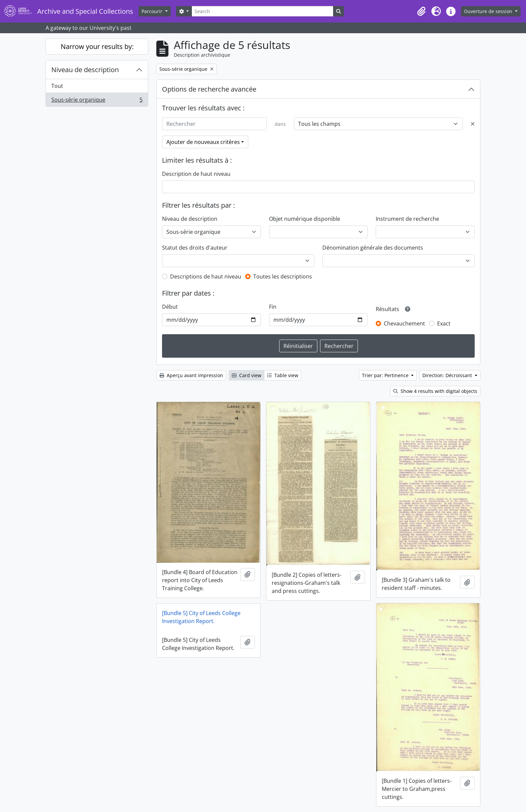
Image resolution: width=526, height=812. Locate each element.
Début (170, 307)
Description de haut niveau (196, 174)
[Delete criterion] (473, 124)
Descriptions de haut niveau (206, 276)
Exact (444, 323)
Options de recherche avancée (209, 89)
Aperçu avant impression (191, 375)
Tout (57, 86)
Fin (273, 307)
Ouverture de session (489, 11)
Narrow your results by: (97, 46)
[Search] (262, 11)
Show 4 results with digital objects (435, 391)
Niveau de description (85, 70)
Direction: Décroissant (448, 375)
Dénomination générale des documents (373, 248)
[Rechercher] (214, 124)
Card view (247, 375)
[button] (421, 11)
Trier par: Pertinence (386, 375)
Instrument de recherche (407, 219)
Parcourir (153, 11)
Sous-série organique (97, 101)
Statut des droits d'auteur (195, 248)
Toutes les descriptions (283, 276)
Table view (283, 375)
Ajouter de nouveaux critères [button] (203, 142)
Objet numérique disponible (305, 219)
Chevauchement (404, 323)
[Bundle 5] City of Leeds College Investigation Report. (201, 617)
